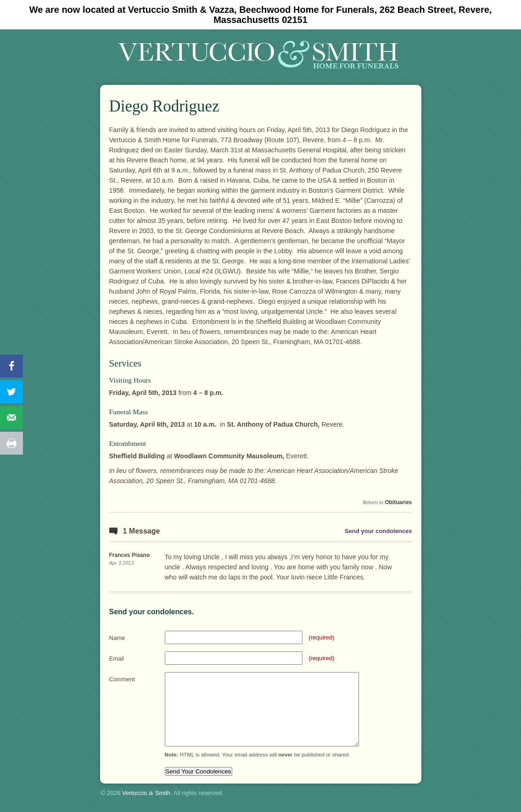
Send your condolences (378, 531)
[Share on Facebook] (11, 366)
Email (117, 659)
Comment (122, 679)
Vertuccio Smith (146, 793)
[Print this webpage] (11, 443)
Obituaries (398, 502)
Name (117, 638)
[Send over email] (11, 417)
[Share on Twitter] (11, 392)
